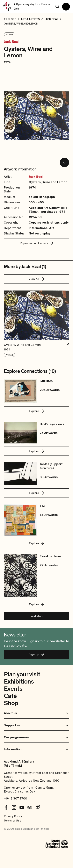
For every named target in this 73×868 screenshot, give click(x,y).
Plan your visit (22, 674)
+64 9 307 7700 (16, 799)
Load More (36, 616)
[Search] (57, 7)
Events (13, 689)
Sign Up (36, 654)
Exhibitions (19, 682)
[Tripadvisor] (30, 807)
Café (10, 696)
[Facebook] (6, 807)
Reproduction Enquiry (37, 243)
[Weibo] (37, 807)
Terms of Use (13, 821)
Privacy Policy (13, 816)
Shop (11, 703)
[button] (36, 324)
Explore (36, 411)
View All (36, 279)
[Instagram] (14, 807)
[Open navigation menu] (66, 7)
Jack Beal (11, 42)
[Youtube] (22, 807)
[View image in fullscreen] (64, 162)
